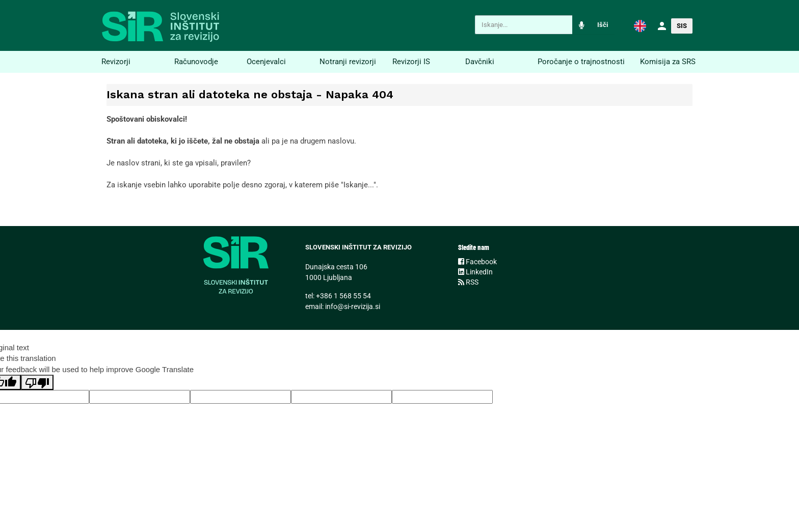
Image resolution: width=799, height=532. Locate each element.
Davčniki (480, 62)
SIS (682, 26)
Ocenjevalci (266, 62)
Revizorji (116, 62)
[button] (640, 25)
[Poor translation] (37, 382)
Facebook (477, 262)
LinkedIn (475, 272)
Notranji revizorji (348, 62)
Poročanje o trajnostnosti (581, 62)
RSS (468, 282)
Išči (603, 25)
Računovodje (196, 62)
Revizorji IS (411, 62)
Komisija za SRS (668, 62)
